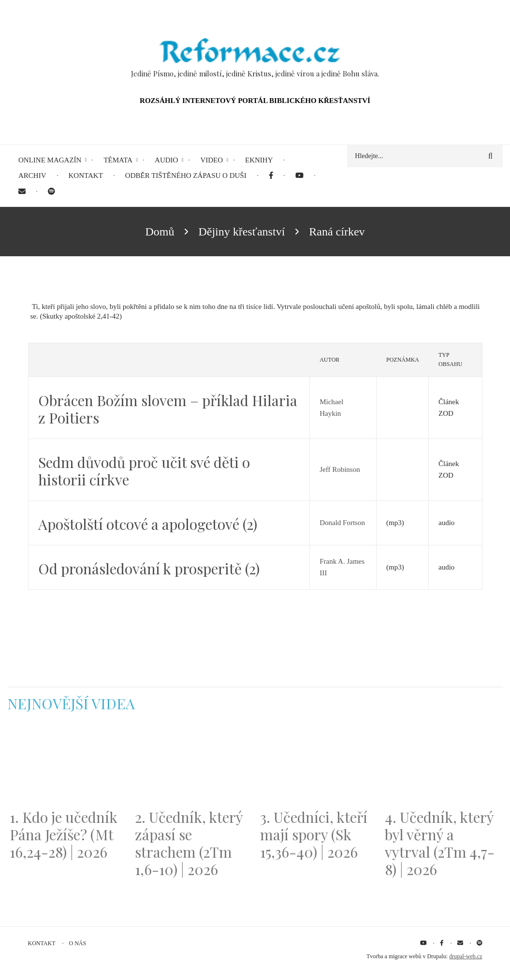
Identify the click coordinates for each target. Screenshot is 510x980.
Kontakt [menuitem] (86, 176)
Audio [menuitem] (166, 160)
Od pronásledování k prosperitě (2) (149, 569)
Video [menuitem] (211, 160)
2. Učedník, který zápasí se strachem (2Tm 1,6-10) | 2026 (189, 843)
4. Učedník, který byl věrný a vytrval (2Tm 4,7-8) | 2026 (440, 843)
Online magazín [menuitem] (50, 160)
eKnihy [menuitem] (259, 160)
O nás (78, 943)
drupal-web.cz (466, 956)
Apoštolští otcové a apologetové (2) (148, 524)
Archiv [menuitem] (32, 176)
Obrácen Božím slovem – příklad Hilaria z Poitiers (168, 409)
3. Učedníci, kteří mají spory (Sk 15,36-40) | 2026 (314, 834)
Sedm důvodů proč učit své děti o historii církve (144, 471)
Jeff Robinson (340, 469)
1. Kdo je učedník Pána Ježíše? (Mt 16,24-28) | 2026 (64, 834)
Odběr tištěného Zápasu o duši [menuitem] (186, 176)
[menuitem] (271, 176)
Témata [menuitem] (118, 160)
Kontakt (42, 943)
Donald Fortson (342, 523)
